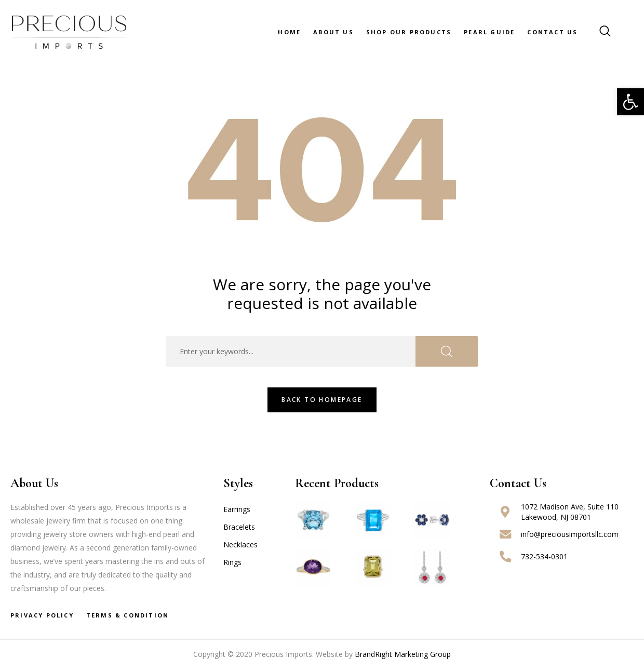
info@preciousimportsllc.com (570, 534)
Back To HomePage (322, 400)
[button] (630, 102)
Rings (232, 562)
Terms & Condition (128, 615)
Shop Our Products (409, 32)
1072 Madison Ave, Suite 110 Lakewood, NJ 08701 (570, 512)
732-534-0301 (544, 556)
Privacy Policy (42, 615)
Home (289, 32)
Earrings (237, 509)
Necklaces (240, 545)
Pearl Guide (489, 32)
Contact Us (552, 32)
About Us (333, 32)
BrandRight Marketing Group (403, 654)
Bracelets (239, 527)
